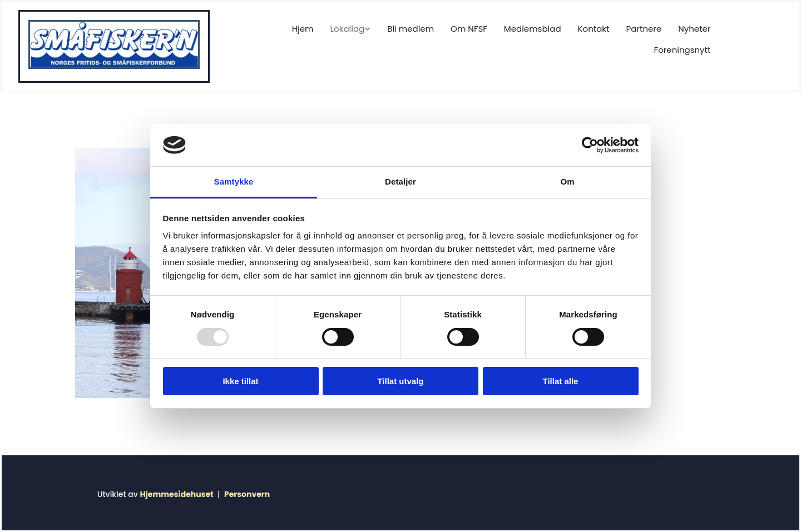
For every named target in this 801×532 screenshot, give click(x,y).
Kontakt (594, 29)
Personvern (247, 494)
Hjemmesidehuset (176, 494)
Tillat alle (561, 381)
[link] (342, 29)
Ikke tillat (240, 381)
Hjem (303, 29)
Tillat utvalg (400, 381)
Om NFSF (469, 29)
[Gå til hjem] (114, 66)
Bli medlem (411, 29)
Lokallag (348, 29)
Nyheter (694, 29)
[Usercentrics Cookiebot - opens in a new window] (590, 145)
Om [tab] (567, 182)
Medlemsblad (533, 29)
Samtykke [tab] (234, 182)
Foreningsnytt (683, 50)
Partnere (644, 29)
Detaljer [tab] (400, 182)
